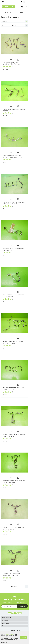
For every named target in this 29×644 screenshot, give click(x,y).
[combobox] (14, 21)
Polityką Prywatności (10, 634)
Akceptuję (23, 638)
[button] (26, 2)
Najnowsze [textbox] (5, 21)
